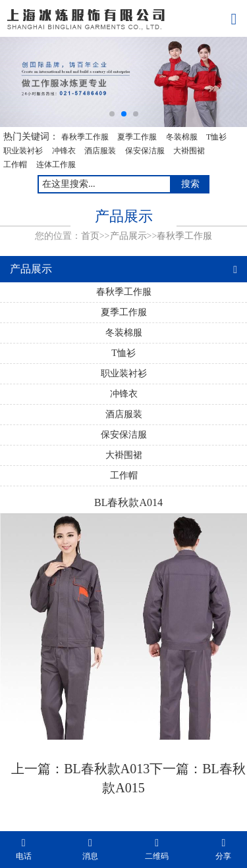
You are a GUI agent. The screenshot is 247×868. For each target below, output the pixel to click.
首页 (90, 236)
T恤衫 (216, 137)
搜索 (190, 184)
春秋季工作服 (85, 137)
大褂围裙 (189, 151)
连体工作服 (56, 165)
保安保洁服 (145, 151)
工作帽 (15, 165)
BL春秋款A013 (107, 769)
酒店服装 (100, 151)
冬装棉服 (182, 137)
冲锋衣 (64, 151)
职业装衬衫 (23, 151)
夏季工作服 (137, 137)
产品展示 (128, 236)
